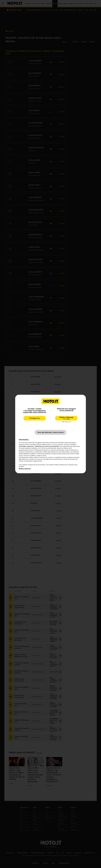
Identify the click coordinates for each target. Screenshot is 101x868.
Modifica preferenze (25, 469)
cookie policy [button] (76, 446)
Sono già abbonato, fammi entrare (50, 432)
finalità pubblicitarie (24, 454)
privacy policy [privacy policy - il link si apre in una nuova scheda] (71, 443)
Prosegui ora (35, 418)
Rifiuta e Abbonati (66, 418)
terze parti (47, 448)
